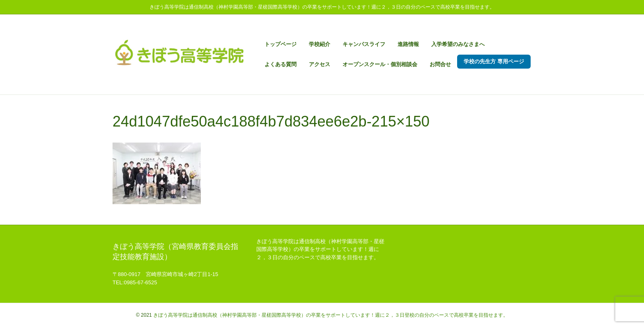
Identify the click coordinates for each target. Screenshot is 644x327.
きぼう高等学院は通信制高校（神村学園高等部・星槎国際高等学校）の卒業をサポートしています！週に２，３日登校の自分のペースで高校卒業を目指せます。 (331, 315)
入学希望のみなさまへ (458, 44)
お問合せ (440, 64)
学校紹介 (320, 44)
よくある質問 (281, 64)
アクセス (320, 64)
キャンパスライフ (364, 44)
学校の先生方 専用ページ (494, 61)
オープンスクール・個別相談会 (380, 64)
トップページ (281, 44)
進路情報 (408, 44)
